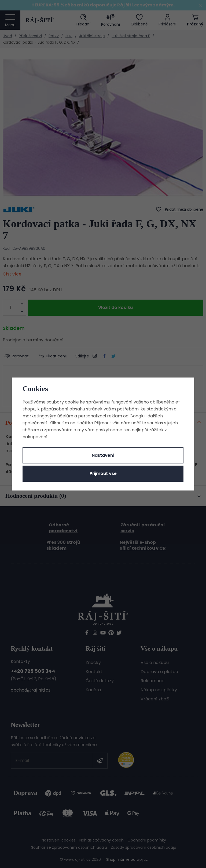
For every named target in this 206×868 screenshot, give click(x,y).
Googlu (137, 416)
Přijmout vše (103, 473)
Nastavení (103, 455)
